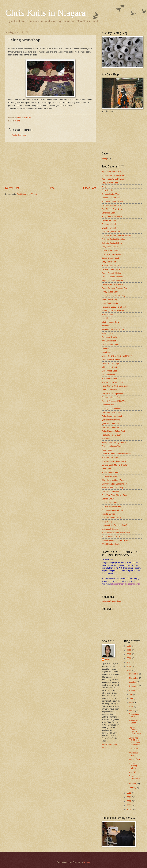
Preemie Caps (108, 405)
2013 (129, 670)
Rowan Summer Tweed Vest (114, 461)
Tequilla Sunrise (108, 514)
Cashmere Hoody (109, 224)
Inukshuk (106, 326)
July (131, 694)
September (134, 686)
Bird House (133, 749)
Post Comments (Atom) (27, 194)
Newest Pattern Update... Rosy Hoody (135, 730)
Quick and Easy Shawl (111, 412)
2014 (129, 666)
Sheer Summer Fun (110, 472)
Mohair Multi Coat (109, 371)
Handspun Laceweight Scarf (114, 307)
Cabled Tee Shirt (109, 220)
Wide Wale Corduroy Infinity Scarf (116, 533)
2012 (129, 793)
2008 (129, 809)
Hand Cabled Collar (110, 303)
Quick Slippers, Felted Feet (113, 431)
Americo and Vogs (134, 754)
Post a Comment (19, 135)
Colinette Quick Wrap (111, 232)
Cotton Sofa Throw (110, 250)
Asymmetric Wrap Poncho (113, 179)
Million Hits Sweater (110, 367)
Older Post (89, 188)
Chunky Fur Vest (109, 228)
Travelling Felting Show (133, 766)
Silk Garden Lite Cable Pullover (115, 484)
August (132, 690)
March (132, 711)
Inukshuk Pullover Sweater (113, 330)
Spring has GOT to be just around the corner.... (135, 741)
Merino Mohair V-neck (111, 360)
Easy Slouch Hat (109, 262)
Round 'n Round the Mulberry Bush (117, 454)
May (131, 703)
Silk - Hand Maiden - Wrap (113, 480)
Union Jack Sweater (110, 529)
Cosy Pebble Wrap (110, 247)
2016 (129, 658)
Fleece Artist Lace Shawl (112, 284)
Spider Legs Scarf (109, 503)
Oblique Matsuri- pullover (112, 393)
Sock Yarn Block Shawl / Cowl (114, 495)
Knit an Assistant (109, 341)
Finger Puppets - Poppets (113, 277)
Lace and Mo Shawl (110, 344)
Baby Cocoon (107, 186)
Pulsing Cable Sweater (111, 409)
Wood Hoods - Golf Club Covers (115, 540)
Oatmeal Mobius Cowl (111, 390)
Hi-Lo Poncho (108, 314)
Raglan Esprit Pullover (111, 435)
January (133, 788)
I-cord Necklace (108, 318)
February (133, 784)
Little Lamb (106, 348)
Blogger (87, 862)
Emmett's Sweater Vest (112, 265)
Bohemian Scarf (109, 213)
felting (18, 121)
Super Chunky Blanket (111, 506)
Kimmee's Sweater (110, 337)
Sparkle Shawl (108, 499)
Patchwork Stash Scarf (111, 397)
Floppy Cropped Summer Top (114, 288)
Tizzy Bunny (107, 521)
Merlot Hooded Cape (111, 363)
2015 (129, 662)
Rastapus (106, 439)
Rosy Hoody (107, 450)
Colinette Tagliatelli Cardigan (114, 239)
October (133, 682)
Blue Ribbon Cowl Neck (112, 209)
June (132, 698)
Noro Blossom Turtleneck (112, 382)
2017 (129, 654)
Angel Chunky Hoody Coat (113, 175)
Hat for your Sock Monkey (113, 311)
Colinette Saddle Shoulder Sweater (117, 235)
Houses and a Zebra (135, 722)
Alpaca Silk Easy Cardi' (112, 171)
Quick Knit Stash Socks (112, 427)
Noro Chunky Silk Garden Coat (115, 386)
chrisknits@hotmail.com (112, 601)
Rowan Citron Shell (110, 457)
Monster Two (134, 759)
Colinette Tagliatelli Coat (112, 243)
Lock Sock (106, 352)
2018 (129, 650)
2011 (129, 797)
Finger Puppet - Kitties (111, 273)
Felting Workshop (134, 777)
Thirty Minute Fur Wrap (111, 518)
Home (51, 188)
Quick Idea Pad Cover (111, 420)
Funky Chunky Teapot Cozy (113, 296)
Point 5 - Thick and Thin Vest (114, 401)
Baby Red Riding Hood (111, 190)
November (134, 678)
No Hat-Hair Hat (109, 375)
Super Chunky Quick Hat (112, 510)
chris (107, 660)
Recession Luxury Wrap (112, 446)
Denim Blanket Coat (110, 258)
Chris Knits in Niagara (45, 13)
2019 (129, 646)
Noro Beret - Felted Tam (112, 378)
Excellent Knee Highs (111, 269)
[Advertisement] (50, 164)
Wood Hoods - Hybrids (111, 544)
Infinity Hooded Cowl (110, 322)
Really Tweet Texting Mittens (114, 442)
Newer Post (12, 188)
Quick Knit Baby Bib (110, 424)
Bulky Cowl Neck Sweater (113, 217)
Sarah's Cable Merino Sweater (115, 465)
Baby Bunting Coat (110, 183)
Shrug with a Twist (109, 476)
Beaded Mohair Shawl (111, 198)
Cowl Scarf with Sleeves (112, 254)
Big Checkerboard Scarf (112, 205)
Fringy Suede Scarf (110, 292)
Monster (132, 772)
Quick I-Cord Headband (112, 416)
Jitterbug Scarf (108, 333)
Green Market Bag (110, 299)
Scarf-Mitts (106, 469)
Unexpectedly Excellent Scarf (114, 525)
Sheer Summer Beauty (135, 715)
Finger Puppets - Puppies (112, 281)
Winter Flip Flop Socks (111, 537)
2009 (129, 805)
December (134, 674)
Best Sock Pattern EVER (112, 202)
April (131, 707)
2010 (129, 801)
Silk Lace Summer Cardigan (114, 488)
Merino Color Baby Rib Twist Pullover (117, 356)
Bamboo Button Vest (110, 194)
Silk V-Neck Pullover (110, 491)
